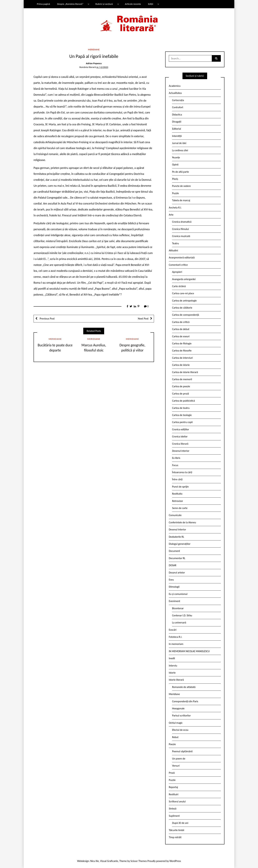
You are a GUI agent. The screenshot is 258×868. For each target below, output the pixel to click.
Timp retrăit (175, 837)
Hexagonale (178, 708)
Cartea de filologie (182, 343)
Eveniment (174, 601)
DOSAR (173, 565)
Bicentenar (178, 608)
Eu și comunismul (178, 594)
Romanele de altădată (184, 687)
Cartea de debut (181, 329)
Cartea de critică (181, 322)
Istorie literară (176, 680)
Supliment (174, 816)
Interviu (173, 666)
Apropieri (177, 272)
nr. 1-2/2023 (102, 67)
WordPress (175, 861)
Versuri (176, 766)
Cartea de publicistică (183, 401)
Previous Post (47, 319)
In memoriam (176, 644)
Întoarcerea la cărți (182, 472)
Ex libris (176, 458)
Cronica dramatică (182, 222)
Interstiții (177, 136)
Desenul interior (181, 451)
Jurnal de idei (179, 143)
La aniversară (179, 623)
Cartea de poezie (181, 386)
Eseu (171, 580)
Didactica (177, 115)
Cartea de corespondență (186, 315)
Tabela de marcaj (181, 200)
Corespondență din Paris (185, 701)
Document (174, 551)
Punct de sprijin (180, 487)
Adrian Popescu (94, 63)
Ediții (151, 4)
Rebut (175, 737)
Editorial (177, 129)
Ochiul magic (176, 723)
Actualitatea (175, 93)
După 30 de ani (180, 823)
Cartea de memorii (182, 379)
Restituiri (174, 794)
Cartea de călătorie (182, 308)
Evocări (173, 630)
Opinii (175, 165)
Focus (175, 465)
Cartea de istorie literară (185, 372)
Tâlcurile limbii (176, 830)
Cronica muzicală (181, 236)
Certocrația (178, 100)
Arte (171, 215)
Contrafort (178, 107)
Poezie (172, 744)
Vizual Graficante (109, 861)
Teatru (175, 243)
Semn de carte (180, 508)
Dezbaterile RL (176, 537)
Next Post (143, 319)
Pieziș (175, 179)
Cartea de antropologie (184, 301)
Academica (175, 86)
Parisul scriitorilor (181, 716)
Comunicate (175, 515)
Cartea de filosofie (182, 351)
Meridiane (94, 49)
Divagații (177, 122)
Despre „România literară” (70, 4)
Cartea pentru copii (182, 422)
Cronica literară (180, 444)
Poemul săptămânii (182, 751)
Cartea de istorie (181, 365)
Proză (172, 773)
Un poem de (179, 759)
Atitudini (173, 250)
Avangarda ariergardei (184, 279)
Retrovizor (178, 501)
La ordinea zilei (180, 150)
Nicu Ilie (95, 861)
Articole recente (133, 4)
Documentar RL (177, 558)
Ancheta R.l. (175, 208)
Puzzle (175, 193)
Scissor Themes (139, 861)
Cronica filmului (180, 229)
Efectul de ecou (180, 730)
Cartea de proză (181, 394)
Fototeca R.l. (175, 637)
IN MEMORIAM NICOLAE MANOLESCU (189, 651)
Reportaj (173, 787)
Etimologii (174, 587)
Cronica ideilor (180, 436)
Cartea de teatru (181, 408)
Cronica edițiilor (181, 429)
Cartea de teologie (182, 415)
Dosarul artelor (177, 573)
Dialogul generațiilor (180, 544)
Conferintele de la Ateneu (182, 522)
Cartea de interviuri (182, 358)
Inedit (172, 658)
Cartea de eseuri (181, 336)
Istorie (172, 673)
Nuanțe (176, 157)
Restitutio (177, 494)
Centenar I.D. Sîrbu (182, 615)
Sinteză (173, 809)
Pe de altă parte (181, 172)
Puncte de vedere (181, 186)
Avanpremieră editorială (182, 258)
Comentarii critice (178, 265)
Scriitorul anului (177, 801)
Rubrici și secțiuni (104, 4)
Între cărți (177, 479)
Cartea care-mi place (183, 293)
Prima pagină (43, 4)
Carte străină (179, 286)
